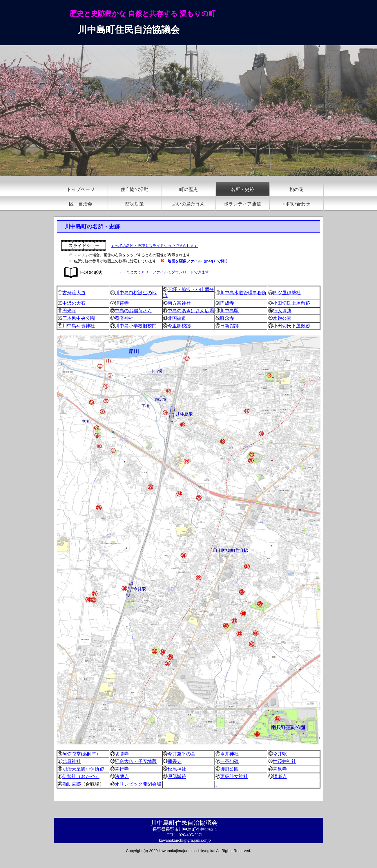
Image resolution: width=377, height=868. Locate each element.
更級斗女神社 (234, 776)
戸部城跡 (177, 776)
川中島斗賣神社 (79, 326)
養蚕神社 (124, 318)
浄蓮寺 (122, 303)
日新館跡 (229, 326)
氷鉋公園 (282, 318)
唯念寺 (227, 318)
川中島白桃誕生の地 (136, 293)
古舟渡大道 (74, 293)
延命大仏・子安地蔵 (136, 761)
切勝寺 (122, 754)
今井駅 (280, 754)
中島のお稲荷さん (133, 311)
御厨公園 (229, 769)
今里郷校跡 (179, 326)
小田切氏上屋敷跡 (291, 303)
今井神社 (229, 754)
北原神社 (72, 761)
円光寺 (69, 311)
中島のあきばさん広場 (191, 311)
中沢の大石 (74, 303)
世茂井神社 (284, 761)
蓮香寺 (175, 761)
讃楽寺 (280, 776)
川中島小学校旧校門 (136, 326)
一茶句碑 (229, 761)
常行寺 (122, 769)
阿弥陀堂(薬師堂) (80, 754)
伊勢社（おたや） (81, 776)
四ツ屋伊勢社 (287, 293)
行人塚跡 (282, 311)
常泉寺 (280, 769)
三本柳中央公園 (79, 318)
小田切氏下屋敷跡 (291, 326)
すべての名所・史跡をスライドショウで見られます (154, 246)
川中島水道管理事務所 (243, 293)
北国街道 (177, 318)
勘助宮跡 (72, 784)
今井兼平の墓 (182, 754)
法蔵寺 (122, 776)
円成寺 (227, 303)
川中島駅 (229, 311)
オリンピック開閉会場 (138, 784)
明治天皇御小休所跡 (83, 769)
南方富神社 (179, 303)
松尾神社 (177, 769)
